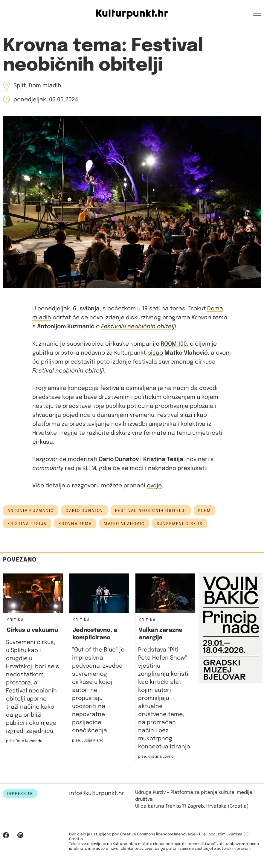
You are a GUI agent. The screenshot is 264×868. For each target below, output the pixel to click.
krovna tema (75, 524)
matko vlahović (124, 524)
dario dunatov (84, 511)
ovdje (154, 486)
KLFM (89, 468)
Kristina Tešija (27, 524)
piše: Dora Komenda (24, 741)
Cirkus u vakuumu (32, 630)
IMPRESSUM (20, 794)
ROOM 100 (174, 344)
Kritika (15, 620)
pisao (155, 353)
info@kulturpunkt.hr (97, 793)
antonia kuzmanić (31, 511)
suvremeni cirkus (180, 524)
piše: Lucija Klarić (88, 740)
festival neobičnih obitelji (151, 511)
